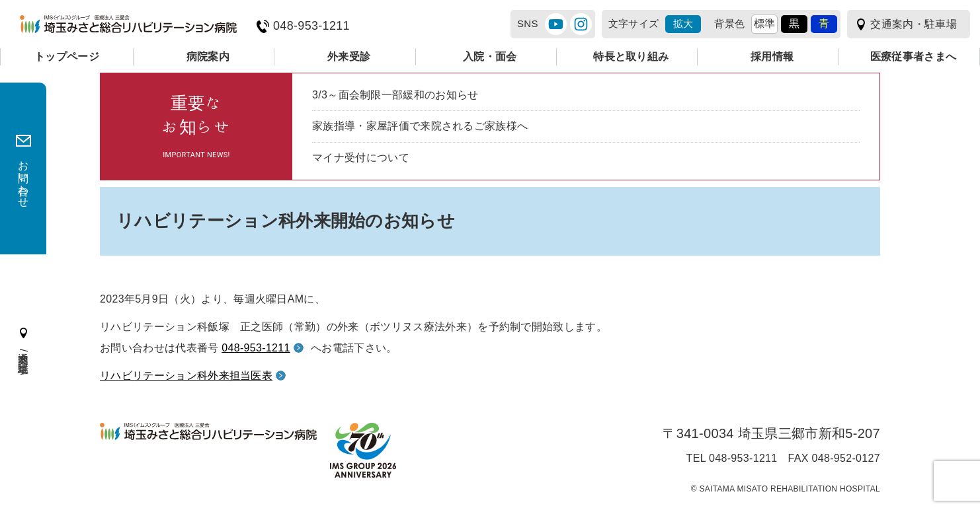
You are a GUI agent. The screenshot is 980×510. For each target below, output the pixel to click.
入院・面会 (490, 56)
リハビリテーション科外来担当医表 (186, 376)
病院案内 (208, 56)
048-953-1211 (311, 26)
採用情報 (772, 56)
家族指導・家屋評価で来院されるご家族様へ (420, 126)
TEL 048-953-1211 (732, 458)
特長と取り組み (631, 56)
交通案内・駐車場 (914, 24)
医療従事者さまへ (914, 56)
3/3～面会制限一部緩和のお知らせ (395, 95)
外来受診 (349, 56)
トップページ (67, 56)
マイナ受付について (361, 158)
